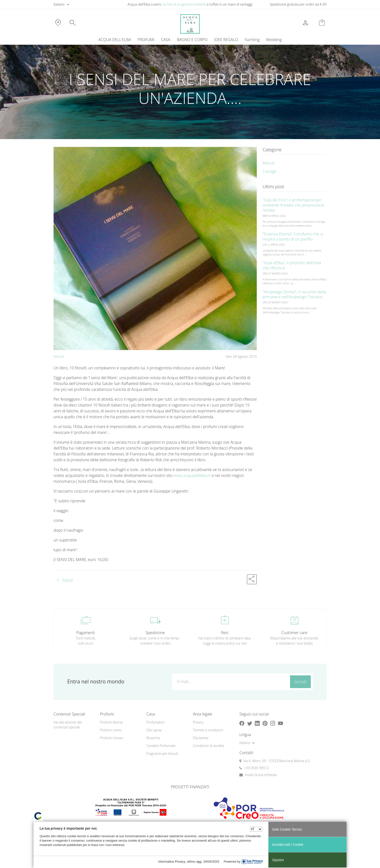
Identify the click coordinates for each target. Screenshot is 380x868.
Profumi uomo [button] (111, 730)
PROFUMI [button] (146, 40)
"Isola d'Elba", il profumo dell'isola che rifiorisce (292, 265)
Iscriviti (300, 682)
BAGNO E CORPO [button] (192, 40)
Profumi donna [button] (111, 722)
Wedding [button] (274, 40)
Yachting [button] (252, 40)
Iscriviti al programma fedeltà (184, 4)
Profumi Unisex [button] (112, 738)
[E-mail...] (230, 681)
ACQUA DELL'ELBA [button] (115, 40)
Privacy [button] (198, 722)
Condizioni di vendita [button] (209, 746)
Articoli (59, 357)
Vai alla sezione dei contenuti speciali (68, 725)
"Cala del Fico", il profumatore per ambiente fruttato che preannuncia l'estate (293, 205)
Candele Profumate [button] (161, 746)
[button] (252, 579)
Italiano (59, 4)
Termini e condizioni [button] (208, 730)
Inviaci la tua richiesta (261, 775)
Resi (225, 633)
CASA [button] (166, 40)
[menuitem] (252, 40)
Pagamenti (86, 633)
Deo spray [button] (154, 730)
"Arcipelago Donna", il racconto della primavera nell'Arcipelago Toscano (294, 294)
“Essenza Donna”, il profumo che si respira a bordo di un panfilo (293, 236)
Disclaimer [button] (201, 738)
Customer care (294, 633)
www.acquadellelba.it (192, 475)
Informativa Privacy (172, 862)
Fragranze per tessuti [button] (162, 753)
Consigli (269, 171)
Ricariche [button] (153, 738)
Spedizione (155, 633)
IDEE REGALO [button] (226, 40)
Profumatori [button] (156, 722)
